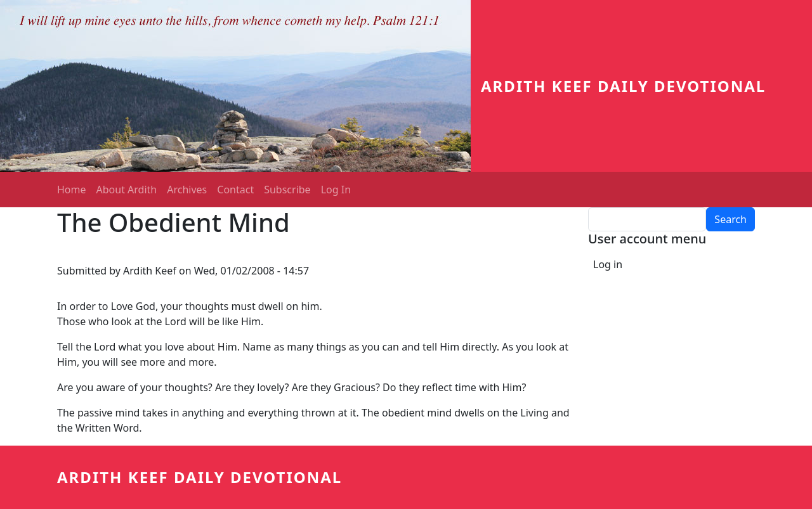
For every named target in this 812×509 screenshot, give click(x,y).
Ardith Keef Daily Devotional (623, 86)
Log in (608, 264)
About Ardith (127, 190)
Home (72, 190)
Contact (235, 190)
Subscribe (287, 190)
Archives (187, 190)
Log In (336, 190)
